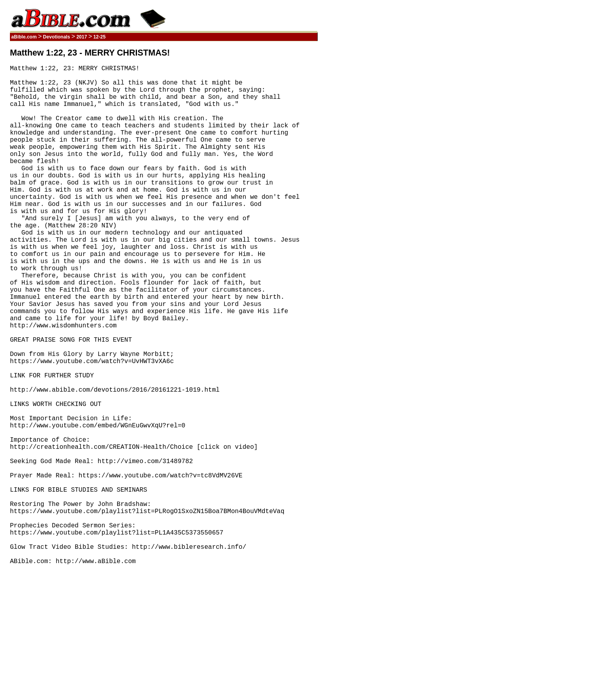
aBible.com (24, 37)
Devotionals (57, 37)
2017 (82, 37)
